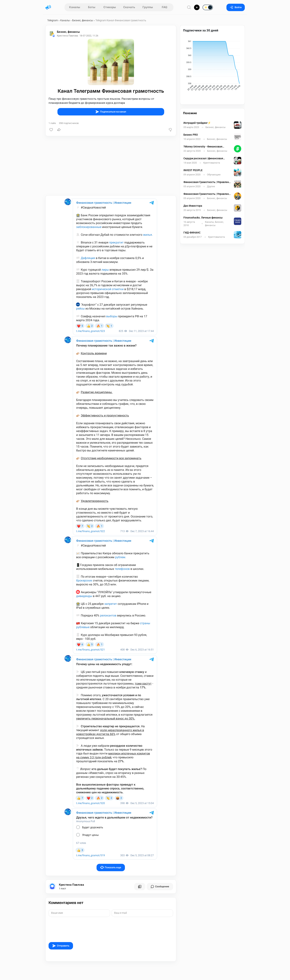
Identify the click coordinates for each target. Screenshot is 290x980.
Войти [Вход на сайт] (236, 7)
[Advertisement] (111, 166)
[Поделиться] (59, 130)
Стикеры (110, 7)
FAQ (165, 7)
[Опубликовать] (197, 7)
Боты (92, 7)
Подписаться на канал (111, 112)
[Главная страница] (48, 7)
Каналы (75, 7)
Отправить (61, 946)
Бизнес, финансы (83, 20)
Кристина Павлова (71, 885)
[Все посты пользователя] (140, 887)
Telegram (53, 20)
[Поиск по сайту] (189, 7)
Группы (148, 7)
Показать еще (111, 867)
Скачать (129, 7)
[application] (212, 66)
